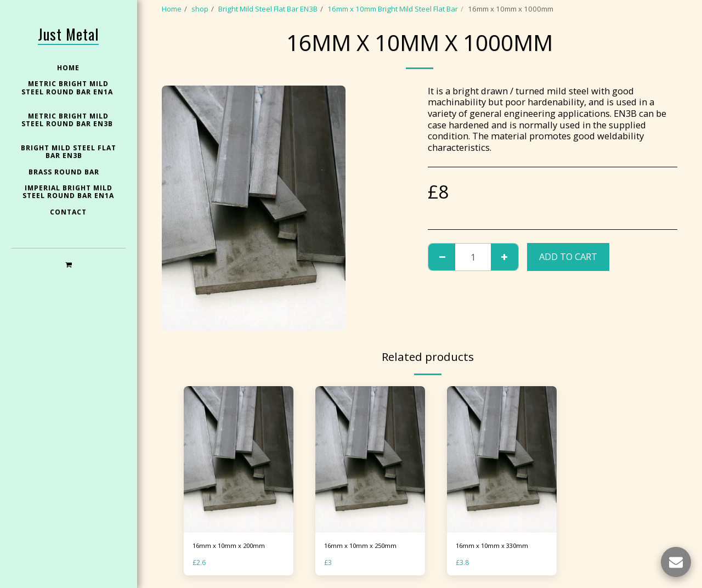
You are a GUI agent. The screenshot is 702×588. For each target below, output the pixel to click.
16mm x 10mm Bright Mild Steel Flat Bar (393, 9)
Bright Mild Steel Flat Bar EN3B (268, 9)
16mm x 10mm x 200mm (233, 546)
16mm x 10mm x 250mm (365, 546)
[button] (68, 264)
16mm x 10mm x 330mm (496, 546)
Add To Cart (568, 256)
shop (200, 9)
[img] (239, 459)
